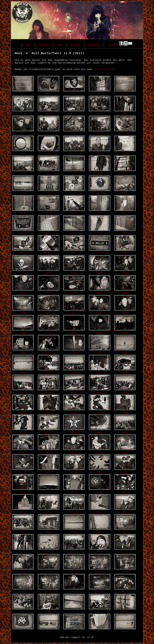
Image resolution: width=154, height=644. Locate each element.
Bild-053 (74, 284)
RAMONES (44, 45)
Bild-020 (125, 144)
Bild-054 (100, 284)
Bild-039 (100, 224)
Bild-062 (49, 324)
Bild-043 (74, 244)
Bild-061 (23, 324)
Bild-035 (125, 204)
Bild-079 (100, 383)
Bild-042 (49, 244)
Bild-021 (23, 164)
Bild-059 (100, 304)
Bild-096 (23, 463)
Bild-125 (125, 563)
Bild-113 (74, 523)
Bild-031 (23, 204)
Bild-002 (49, 85)
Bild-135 (125, 602)
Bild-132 (49, 602)
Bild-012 (49, 124)
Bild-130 (125, 583)
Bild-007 (49, 104)
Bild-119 (100, 543)
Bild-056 (23, 304)
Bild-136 (23, 622)
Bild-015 (125, 124)
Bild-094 (100, 443)
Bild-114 (100, 523)
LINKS (111, 45)
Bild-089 (100, 423)
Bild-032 (49, 204)
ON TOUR (75, 45)
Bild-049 (100, 264)
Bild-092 (49, 443)
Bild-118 (74, 543)
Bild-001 (23, 85)
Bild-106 (23, 503)
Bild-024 (100, 164)
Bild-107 (49, 503)
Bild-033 (74, 204)
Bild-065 (125, 324)
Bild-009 (100, 104)
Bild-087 (49, 423)
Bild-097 (49, 463)
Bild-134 (100, 602)
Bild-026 (23, 184)
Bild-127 (49, 583)
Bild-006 (23, 104)
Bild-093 (74, 443)
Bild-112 (49, 523)
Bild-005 (125, 85)
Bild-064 (100, 324)
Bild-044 (100, 244)
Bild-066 (23, 344)
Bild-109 (100, 503)
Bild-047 (49, 264)
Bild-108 (74, 503)
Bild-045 (125, 244)
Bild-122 (49, 563)
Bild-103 (74, 483)
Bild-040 (125, 224)
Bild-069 (100, 344)
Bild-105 (125, 483)
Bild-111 (23, 523)
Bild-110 (125, 503)
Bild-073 (74, 363)
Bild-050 (125, 264)
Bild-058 (74, 304)
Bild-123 (74, 563)
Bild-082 (49, 403)
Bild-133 (74, 602)
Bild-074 (100, 363)
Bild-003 (74, 85)
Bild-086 (23, 423)
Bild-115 (125, 523)
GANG (59, 45)
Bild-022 (49, 164)
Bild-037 (49, 224)
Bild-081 (23, 403)
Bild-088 (74, 423)
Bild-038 (74, 224)
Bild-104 (100, 483)
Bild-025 (125, 164)
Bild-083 (74, 403)
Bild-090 (125, 423)
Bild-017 (49, 144)
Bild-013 (74, 124)
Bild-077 (49, 383)
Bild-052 (49, 284)
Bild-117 (49, 543)
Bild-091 (23, 443)
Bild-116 (23, 543)
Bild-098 (74, 463)
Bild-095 (125, 443)
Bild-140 (125, 622)
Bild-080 (125, 383)
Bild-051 (23, 284)
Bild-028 (74, 184)
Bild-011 (23, 124)
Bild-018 (74, 144)
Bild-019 (100, 144)
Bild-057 (49, 304)
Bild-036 (23, 224)
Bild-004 (100, 85)
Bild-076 (23, 383)
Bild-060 (125, 304)
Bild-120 (125, 543)
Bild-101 (23, 483)
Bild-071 (23, 363)
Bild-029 (100, 184)
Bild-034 (100, 204)
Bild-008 (74, 104)
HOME (28, 45)
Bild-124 (100, 563)
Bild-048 (74, 264)
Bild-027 (49, 184)
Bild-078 (74, 383)
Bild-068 (74, 344)
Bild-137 (49, 622)
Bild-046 (23, 264)
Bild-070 (125, 344)
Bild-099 (100, 463)
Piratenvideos (104, 69)
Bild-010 (125, 104)
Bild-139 (100, 622)
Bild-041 (23, 244)
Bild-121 (23, 563)
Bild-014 (100, 124)
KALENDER (94, 45)
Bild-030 (125, 184)
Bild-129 (100, 583)
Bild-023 (74, 164)
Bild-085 (125, 403)
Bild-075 (125, 363)
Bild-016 (23, 144)
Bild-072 (49, 363)
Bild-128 (74, 583)
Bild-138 (74, 622)
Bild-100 (125, 463)
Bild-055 (125, 284)
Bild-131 (23, 602)
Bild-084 (100, 403)
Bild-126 (23, 583)
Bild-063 (74, 324)
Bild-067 (49, 344)
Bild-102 (49, 483)
